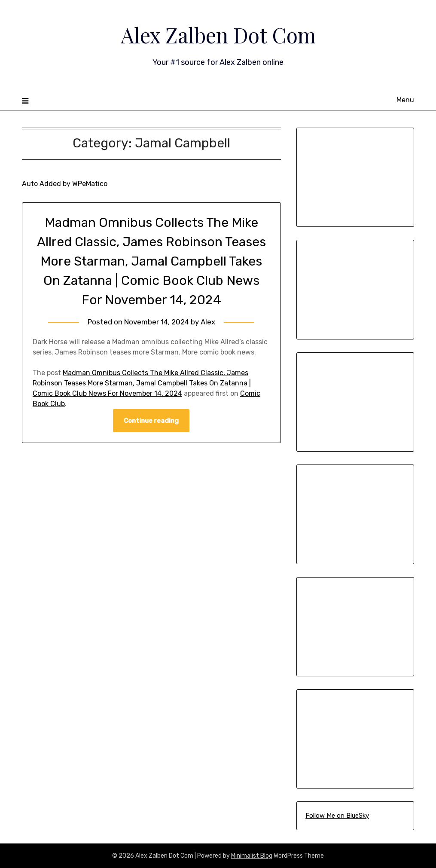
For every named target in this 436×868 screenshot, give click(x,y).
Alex (208, 322)
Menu (405, 100)
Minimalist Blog (252, 856)
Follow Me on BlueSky (337, 816)
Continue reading (151, 421)
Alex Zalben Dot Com (218, 35)
